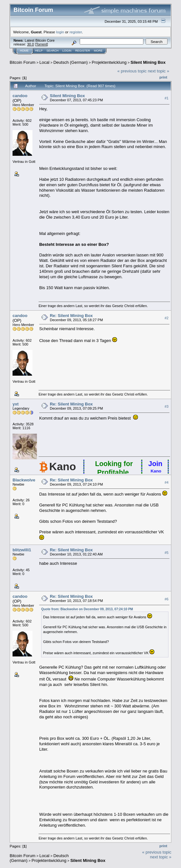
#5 (167, 553)
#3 (167, 406)
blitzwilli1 (22, 550)
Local (45, 62)
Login (67, 51)
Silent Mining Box (148, 62)
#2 (167, 318)
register (76, 32)
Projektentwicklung (109, 62)
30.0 (30, 44)
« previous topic (132, 71)
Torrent (41, 44)
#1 (167, 98)
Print (163, 77)
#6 (167, 599)
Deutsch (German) (71, 62)
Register (83, 51)
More (98, 51)
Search (53, 51)
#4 (167, 482)
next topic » (159, 71)
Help (39, 51)
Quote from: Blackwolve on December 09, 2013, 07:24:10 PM (87, 609)
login (60, 32)
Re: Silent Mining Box (71, 316)
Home (24, 51)
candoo (20, 96)
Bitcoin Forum (23, 62)
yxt (16, 404)
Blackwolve (24, 480)
